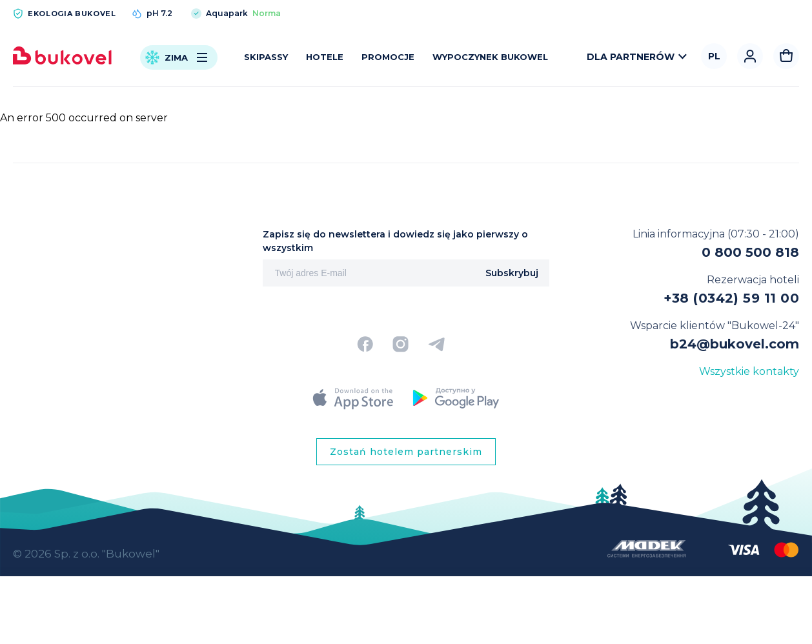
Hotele (325, 57)
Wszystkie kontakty (749, 371)
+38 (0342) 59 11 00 (731, 298)
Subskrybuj (512, 273)
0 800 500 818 (750, 252)
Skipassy (266, 57)
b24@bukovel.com (735, 344)
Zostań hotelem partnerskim (406, 452)
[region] (406, 587)
